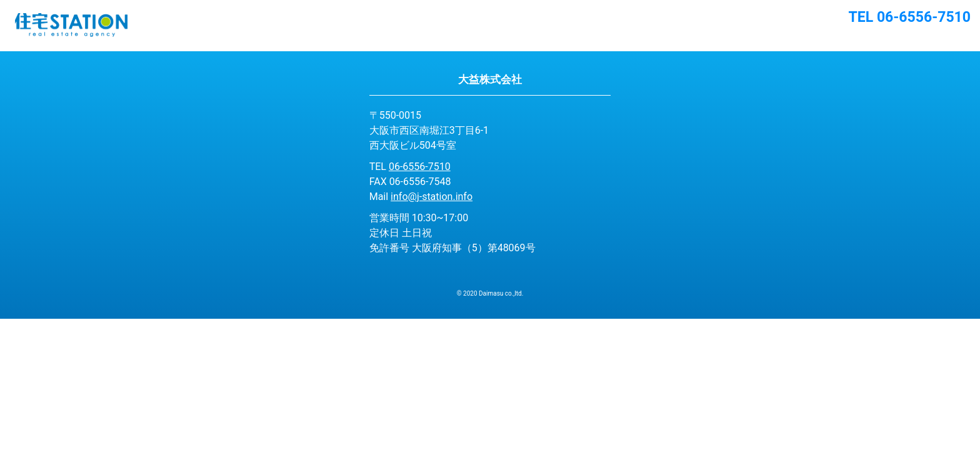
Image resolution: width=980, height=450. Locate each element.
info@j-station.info (432, 197)
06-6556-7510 (420, 167)
